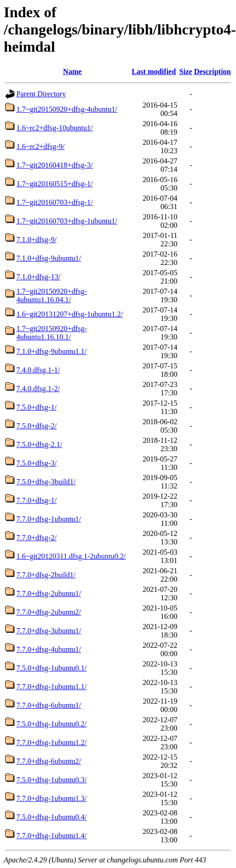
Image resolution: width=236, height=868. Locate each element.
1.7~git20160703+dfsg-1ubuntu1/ (67, 221)
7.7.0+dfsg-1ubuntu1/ (49, 519)
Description (212, 71)
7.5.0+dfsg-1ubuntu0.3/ (52, 780)
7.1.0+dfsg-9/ (36, 240)
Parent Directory (41, 94)
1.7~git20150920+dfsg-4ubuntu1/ (67, 109)
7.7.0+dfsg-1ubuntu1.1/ (52, 687)
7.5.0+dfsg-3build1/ (46, 482)
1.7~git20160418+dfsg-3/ (55, 165)
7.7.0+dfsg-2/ (36, 538)
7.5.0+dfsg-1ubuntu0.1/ (52, 668)
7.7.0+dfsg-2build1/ (46, 575)
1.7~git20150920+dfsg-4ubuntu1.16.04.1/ (52, 295)
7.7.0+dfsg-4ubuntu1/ (49, 649)
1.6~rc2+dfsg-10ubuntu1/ (55, 128)
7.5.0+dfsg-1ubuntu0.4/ (52, 817)
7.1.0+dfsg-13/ (38, 277)
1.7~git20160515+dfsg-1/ (55, 184)
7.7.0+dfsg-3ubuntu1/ (49, 631)
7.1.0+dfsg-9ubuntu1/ (49, 258)
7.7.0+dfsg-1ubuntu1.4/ (52, 836)
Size (186, 71)
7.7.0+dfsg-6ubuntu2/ (49, 761)
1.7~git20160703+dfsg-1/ (55, 202)
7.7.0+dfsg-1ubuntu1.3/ (52, 798)
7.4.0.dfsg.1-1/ (38, 370)
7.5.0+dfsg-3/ (36, 463)
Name (72, 71)
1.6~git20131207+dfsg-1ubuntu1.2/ (69, 314)
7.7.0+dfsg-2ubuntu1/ (49, 593)
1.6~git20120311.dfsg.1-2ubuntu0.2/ (71, 556)
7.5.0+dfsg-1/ (36, 407)
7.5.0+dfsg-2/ (36, 426)
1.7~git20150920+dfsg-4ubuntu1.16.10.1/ (52, 333)
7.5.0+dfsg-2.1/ (39, 444)
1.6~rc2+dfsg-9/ (40, 146)
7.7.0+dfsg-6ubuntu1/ (49, 705)
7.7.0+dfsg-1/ (36, 500)
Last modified (154, 71)
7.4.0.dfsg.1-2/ (38, 389)
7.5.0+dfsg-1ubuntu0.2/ (52, 724)
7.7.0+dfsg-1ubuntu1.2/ (52, 743)
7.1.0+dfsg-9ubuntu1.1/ (52, 351)
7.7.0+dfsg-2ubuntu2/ (49, 612)
